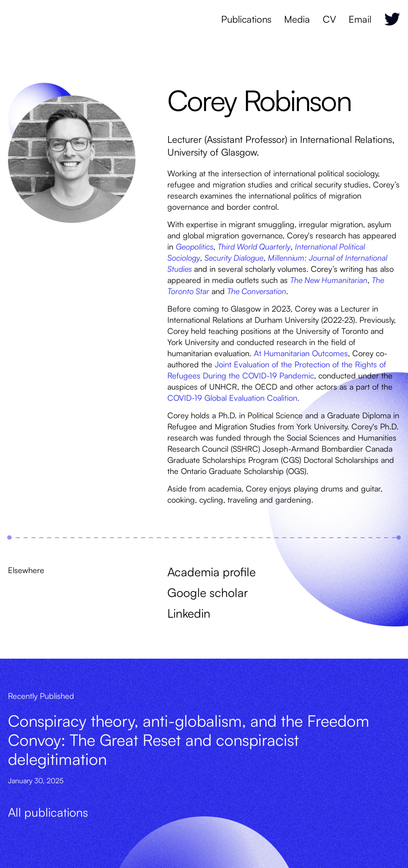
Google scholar (208, 592)
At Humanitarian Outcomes (301, 353)
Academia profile (212, 572)
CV (329, 19)
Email (360, 19)
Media (297, 19)
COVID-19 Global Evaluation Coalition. (233, 398)
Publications (246, 19)
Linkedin (189, 613)
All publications (48, 812)
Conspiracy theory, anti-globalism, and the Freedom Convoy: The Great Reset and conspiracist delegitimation (189, 740)
